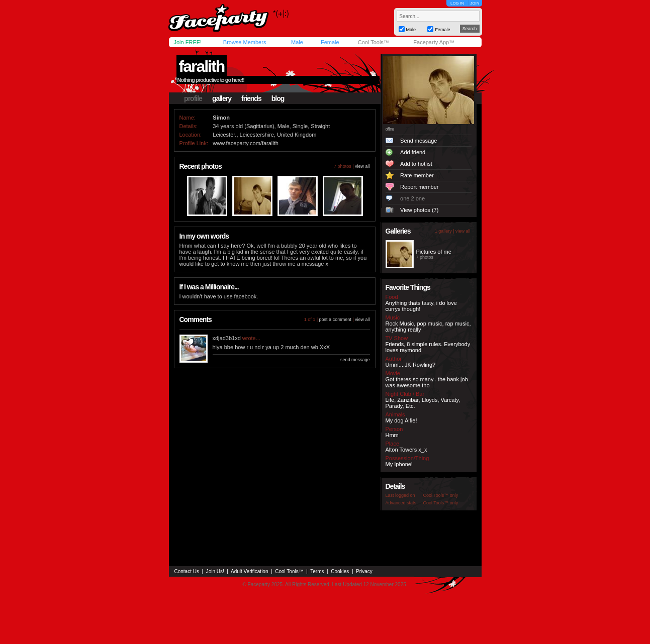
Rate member (417, 175)
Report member (419, 187)
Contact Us (187, 571)
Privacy (364, 571)
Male (297, 42)
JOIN (475, 3)
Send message (419, 141)
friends (251, 98)
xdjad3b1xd (227, 338)
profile (193, 98)
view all (362, 166)
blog (278, 98)
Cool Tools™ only (441, 495)
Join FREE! (188, 42)
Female (330, 42)
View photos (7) (419, 210)
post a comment (335, 319)
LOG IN (457, 3)
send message (355, 360)
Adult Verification (250, 571)
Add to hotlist (416, 164)
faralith (202, 66)
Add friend (413, 152)
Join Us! (215, 571)
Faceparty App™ (434, 42)
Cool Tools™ (374, 42)
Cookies (340, 571)
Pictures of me (434, 252)
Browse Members (245, 42)
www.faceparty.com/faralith (246, 143)
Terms (317, 571)
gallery (222, 98)
